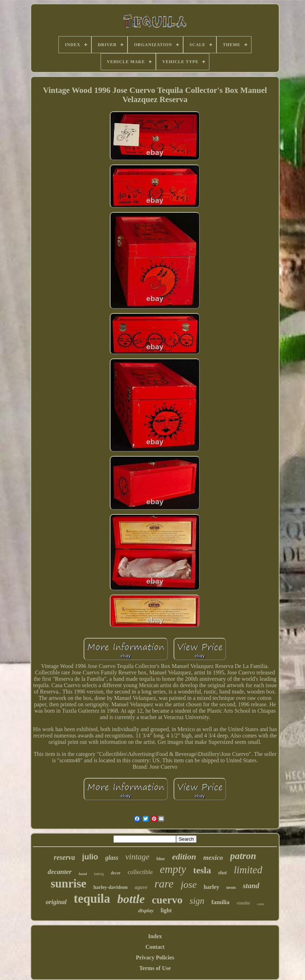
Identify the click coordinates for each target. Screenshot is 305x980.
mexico (213, 857)
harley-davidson (111, 887)
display (146, 911)
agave (141, 887)
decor (116, 873)
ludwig (99, 874)
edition (184, 857)
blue (161, 859)
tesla (202, 870)
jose (189, 884)
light (166, 910)
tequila (92, 899)
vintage (137, 857)
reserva (64, 857)
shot (222, 873)
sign (197, 901)
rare (164, 884)
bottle (131, 899)
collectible (140, 872)
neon (231, 887)
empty (173, 869)
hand (83, 874)
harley (211, 887)
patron (243, 856)
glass (112, 858)
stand (251, 886)
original (56, 902)
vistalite (243, 903)
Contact (155, 947)
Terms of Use (155, 968)
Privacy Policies (155, 957)
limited (248, 870)
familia (221, 902)
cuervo (167, 900)
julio (90, 857)
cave (261, 904)
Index (155, 936)
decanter (60, 872)
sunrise (69, 884)
